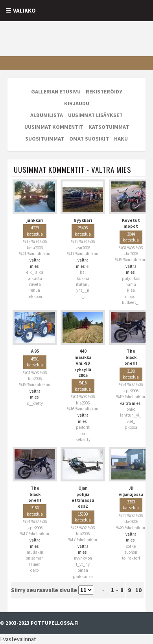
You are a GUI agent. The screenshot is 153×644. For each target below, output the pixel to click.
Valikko (24, 10)
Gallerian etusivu (56, 91)
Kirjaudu (77, 103)
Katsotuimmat (109, 127)
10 (138, 590)
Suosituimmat (45, 139)
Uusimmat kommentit (54, 127)
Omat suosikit (89, 139)
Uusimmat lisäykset (95, 115)
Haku (121, 139)
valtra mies (35, 263)
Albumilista (47, 115)
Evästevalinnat (18, 639)
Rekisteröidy (104, 91)
